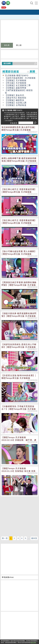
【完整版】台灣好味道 (16, 105)
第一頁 (5, 538)
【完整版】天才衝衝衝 (16, 80)
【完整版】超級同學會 (16, 88)
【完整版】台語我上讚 (16, 103)
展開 (32, 72)
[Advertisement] (19, 516)
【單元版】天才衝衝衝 (16, 83)
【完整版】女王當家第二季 (18, 85)
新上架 (19, 45)
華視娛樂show (8, 577)
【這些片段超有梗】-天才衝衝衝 (20, 78)
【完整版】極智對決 (15, 100)
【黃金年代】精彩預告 (16, 98)
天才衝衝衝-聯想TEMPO (17, 76)
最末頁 (34, 538)
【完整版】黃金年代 (15, 95)
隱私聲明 (33, 643)
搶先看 (7, 45)
